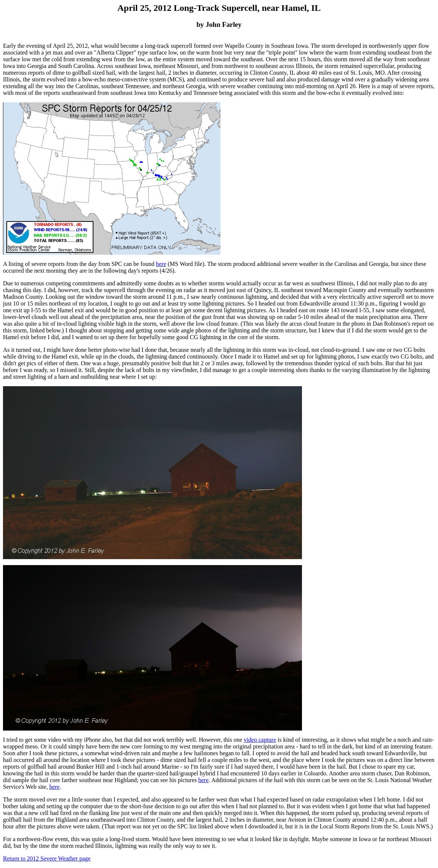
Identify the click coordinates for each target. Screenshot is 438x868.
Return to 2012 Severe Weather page (47, 858)
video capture (260, 740)
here (161, 264)
